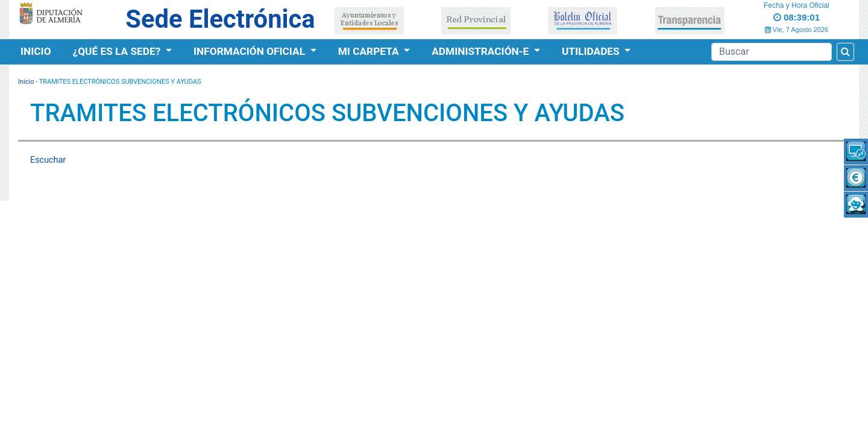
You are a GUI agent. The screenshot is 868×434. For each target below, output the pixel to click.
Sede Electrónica (220, 19)
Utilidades (592, 51)
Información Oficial (250, 51)
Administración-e (481, 51)
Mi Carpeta (370, 51)
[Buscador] (772, 52)
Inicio (36, 51)
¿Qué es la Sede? (118, 51)
